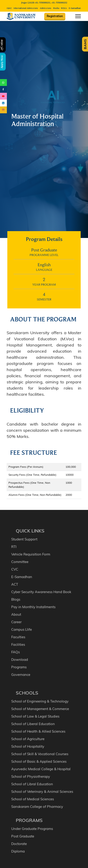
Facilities (18, 643)
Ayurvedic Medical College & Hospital (41, 767)
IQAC (9, 8)
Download (20, 658)
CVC (15, 568)
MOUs (64, 8)
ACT (15, 583)
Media (56, 8)
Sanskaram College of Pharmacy (37, 805)
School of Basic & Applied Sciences (39, 760)
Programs (19, 665)
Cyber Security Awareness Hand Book (41, 590)
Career (16, 620)
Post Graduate (23, 835)
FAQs (15, 650)
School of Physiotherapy (31, 775)
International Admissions (26, 8)
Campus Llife (22, 628)
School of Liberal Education (33, 722)
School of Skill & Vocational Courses (40, 752)
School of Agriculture (28, 737)
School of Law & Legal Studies (35, 715)
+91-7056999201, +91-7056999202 (51, 3)
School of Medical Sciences (33, 797)
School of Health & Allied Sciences (38, 730)
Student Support (24, 538)
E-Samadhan (75, 8)
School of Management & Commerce (40, 707)
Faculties (18, 635)
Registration (55, 16)
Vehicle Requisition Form (31, 553)
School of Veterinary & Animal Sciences (42, 790)
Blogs (16, 598)
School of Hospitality (28, 745)
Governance (21, 673)
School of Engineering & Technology (40, 700)
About (16, 613)
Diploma (18, 850)
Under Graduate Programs (32, 827)
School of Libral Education (32, 782)
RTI (14, 545)
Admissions (46, 8)
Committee (20, 560)
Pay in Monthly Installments (33, 605)
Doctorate (19, 842)
